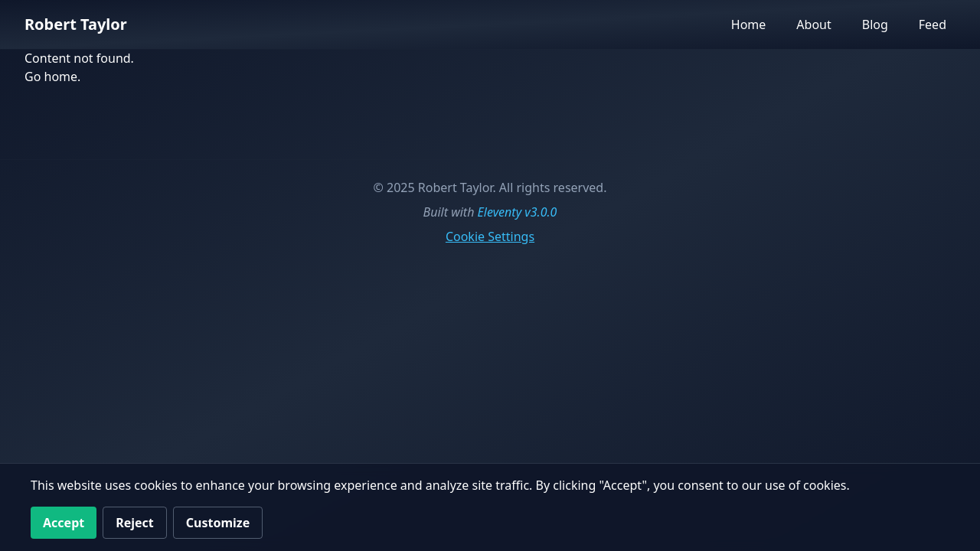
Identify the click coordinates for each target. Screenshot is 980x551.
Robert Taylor (76, 24)
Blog (875, 24)
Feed (933, 24)
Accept (64, 523)
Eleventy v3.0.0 (518, 212)
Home (749, 24)
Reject (135, 523)
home (61, 77)
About (813, 24)
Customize (218, 523)
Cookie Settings (490, 236)
